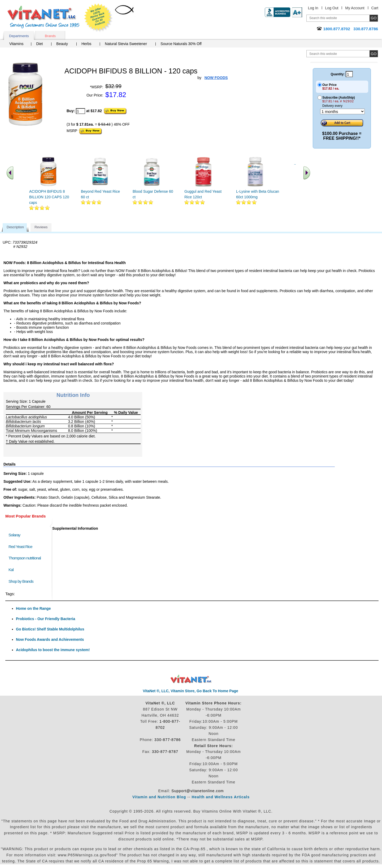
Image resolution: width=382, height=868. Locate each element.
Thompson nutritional (25, 558)
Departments (19, 36)
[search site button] (374, 54)
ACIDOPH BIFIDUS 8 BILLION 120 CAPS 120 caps (49, 197)
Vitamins (16, 44)
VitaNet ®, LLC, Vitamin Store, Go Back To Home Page (190, 691)
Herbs (86, 44)
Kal (11, 570)
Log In (313, 8)
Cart (375, 8)
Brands (50, 36)
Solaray (14, 535)
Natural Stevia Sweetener (126, 44)
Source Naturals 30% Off (181, 44)
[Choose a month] (342, 111)
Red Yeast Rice (20, 547)
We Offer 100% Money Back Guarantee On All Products (98, 18)
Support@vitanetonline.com (197, 791)
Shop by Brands (22, 581)
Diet (39, 44)
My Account (355, 8)
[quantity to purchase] (81, 111)
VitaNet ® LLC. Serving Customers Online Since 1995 (44, 17)
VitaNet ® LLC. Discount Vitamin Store (191, 679)
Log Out (332, 8)
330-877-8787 (165, 752)
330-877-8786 (168, 740)
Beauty (62, 44)
